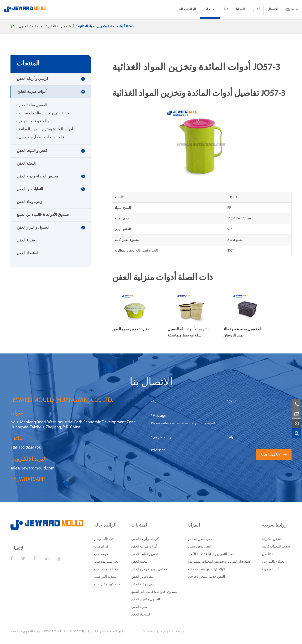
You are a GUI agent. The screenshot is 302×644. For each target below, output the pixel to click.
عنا (226, 9)
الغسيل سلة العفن (33, 105)
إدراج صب (101, 547)
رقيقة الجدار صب (106, 569)
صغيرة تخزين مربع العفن (131, 329)
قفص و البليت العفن (32, 151)
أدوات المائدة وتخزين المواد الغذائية (46, 129)
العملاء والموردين (274, 562)
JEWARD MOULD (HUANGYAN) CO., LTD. (69, 631)
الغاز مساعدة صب (107, 562)
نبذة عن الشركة (273, 539)
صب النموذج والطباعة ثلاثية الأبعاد (211, 554)
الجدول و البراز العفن (33, 228)
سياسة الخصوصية (173, 631)
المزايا (241, 9)
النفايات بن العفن (30, 189)
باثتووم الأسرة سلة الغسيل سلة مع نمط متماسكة (188, 332)
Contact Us (274, 455)
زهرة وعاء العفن (29, 202)
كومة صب (101, 554)
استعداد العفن (27, 253)
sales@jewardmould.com (33, 468)
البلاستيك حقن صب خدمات (207, 569)
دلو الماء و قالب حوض (36, 121)
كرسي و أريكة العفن (33, 79)
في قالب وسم (104, 539)
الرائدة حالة (188, 9)
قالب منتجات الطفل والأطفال (42, 137)
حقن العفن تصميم (200, 539)
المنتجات (210, 9)
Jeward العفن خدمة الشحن (206, 577)
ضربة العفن (26, 241)
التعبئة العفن (26, 164)
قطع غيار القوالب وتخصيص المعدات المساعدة (219, 562)
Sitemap (149, 631)
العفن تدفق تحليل (200, 547)
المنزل (23, 26)
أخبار (256, 9)
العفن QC (268, 554)
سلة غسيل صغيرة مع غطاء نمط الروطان (244, 332)
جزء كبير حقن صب (107, 584)
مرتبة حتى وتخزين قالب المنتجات (44, 113)
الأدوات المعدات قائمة (277, 547)
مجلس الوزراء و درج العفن (37, 177)
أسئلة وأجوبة (271, 569)
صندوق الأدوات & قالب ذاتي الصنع (43, 215)
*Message (159, 416)
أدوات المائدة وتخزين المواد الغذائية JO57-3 (107, 26)
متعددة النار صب (105, 577)
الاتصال (273, 9)
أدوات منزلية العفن (61, 26)
